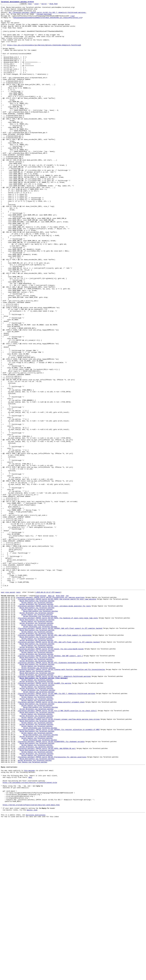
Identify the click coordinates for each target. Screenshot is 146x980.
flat (37, 714)
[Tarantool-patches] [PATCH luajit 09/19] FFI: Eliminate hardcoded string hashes (53, 794)
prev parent (10, 710)
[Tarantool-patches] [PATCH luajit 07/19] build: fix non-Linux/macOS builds (51, 778)
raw (72, 19)
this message (29, 923)
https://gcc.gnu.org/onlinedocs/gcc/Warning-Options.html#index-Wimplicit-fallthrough (44, 54)
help (33, 4)
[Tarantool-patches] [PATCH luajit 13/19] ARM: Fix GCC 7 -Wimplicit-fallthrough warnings (57, 831)
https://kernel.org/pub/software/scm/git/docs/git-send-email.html (31, 964)
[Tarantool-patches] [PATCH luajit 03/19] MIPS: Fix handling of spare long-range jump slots (58, 740)
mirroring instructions (36, 975)
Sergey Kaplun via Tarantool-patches (37, 722)
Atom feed (57, 4)
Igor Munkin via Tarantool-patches (32, 913)
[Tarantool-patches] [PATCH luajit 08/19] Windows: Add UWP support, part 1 (50, 786)
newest (58, 710)
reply (18, 710)
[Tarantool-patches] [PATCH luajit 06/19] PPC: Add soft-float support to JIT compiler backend (59, 769)
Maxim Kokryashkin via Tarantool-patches (37, 720)
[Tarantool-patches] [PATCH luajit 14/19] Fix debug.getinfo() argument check (51, 841)
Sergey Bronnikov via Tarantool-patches (36, 724)
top (67, 714)
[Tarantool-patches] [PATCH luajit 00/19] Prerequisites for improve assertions (50, 716)
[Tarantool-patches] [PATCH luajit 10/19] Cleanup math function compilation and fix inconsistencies (61, 802)
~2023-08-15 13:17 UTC (45, 710)
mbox (30, 931)
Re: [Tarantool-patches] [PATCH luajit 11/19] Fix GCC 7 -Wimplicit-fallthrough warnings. (48, 14)
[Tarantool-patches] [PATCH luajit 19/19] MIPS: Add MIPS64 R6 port (47, 897)
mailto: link (32, 970)
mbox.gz (51, 714)
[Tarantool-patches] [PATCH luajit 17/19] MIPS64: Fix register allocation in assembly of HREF (59, 874)
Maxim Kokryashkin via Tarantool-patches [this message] (44, 813)
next (3, 710)
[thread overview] (44, 16)
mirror (48, 4)
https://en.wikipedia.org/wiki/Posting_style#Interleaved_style (30, 937)
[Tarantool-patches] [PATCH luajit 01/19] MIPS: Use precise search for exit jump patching (57, 718)
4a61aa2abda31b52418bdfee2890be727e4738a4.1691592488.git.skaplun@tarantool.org (48, 21)
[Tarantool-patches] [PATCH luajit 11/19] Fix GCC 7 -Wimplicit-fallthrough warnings (54, 810)
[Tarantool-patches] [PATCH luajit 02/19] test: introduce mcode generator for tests (54, 726)
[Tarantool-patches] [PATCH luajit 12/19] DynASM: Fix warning (44, 819)
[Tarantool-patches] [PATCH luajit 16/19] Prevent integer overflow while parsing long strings (59, 862)
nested (43, 714)
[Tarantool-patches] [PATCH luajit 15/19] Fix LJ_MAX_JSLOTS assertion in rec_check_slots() (57, 852)
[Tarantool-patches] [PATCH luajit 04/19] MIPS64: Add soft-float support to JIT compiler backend (60, 753)
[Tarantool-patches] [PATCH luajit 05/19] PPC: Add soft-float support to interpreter (55, 761)
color (40, 4)
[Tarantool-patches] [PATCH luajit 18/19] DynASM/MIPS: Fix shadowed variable (51, 889)
